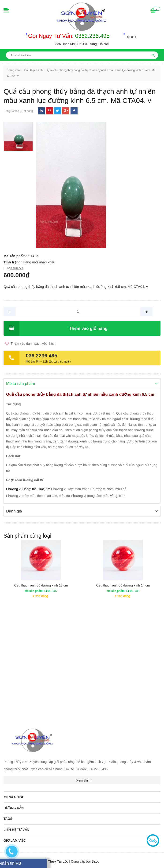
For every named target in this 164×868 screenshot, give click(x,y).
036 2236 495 (42, 356)
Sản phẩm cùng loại (27, 535)
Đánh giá (17, 268)
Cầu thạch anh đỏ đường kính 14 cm (123, 585)
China (15, 111)
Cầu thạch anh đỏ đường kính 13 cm (41, 585)
